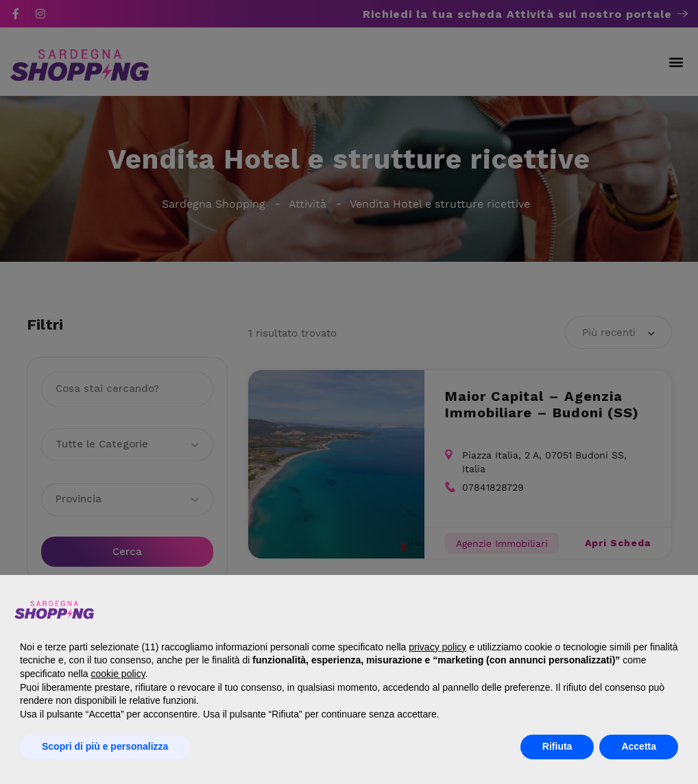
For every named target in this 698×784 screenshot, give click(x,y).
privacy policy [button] (437, 647)
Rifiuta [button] (557, 746)
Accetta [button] (639, 746)
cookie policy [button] (118, 674)
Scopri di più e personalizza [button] (105, 746)
